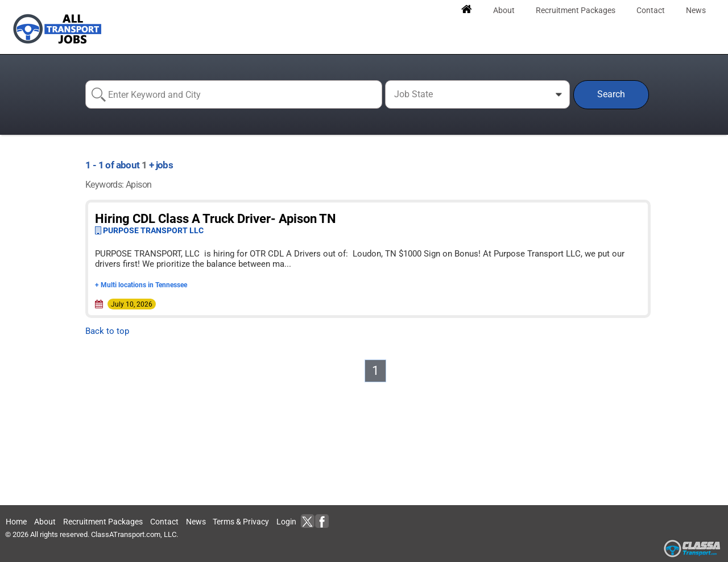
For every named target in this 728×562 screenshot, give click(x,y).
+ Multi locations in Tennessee (141, 285)
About (45, 522)
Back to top (107, 331)
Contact (164, 522)
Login (286, 522)
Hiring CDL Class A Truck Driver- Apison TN (216, 219)
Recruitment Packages (103, 522)
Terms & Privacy (241, 522)
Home (16, 522)
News (196, 522)
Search (611, 94)
